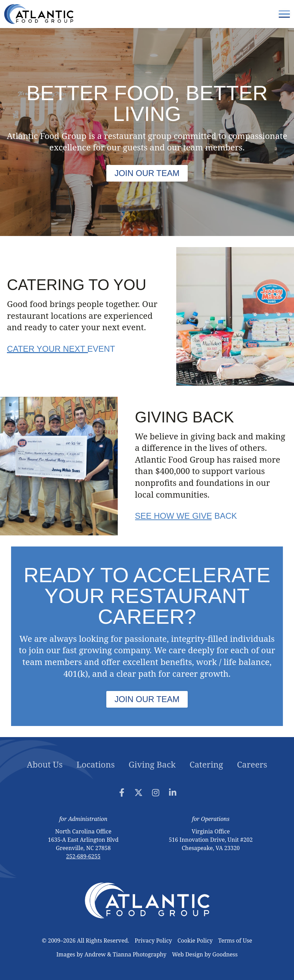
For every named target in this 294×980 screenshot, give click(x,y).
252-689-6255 (83, 856)
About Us (44, 764)
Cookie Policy (195, 940)
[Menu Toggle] (284, 14)
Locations (96, 764)
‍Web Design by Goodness (205, 954)
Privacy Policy (153, 940)
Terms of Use (235, 940)
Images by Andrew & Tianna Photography (112, 954)
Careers (252, 764)
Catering (206, 764)
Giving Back (152, 764)
